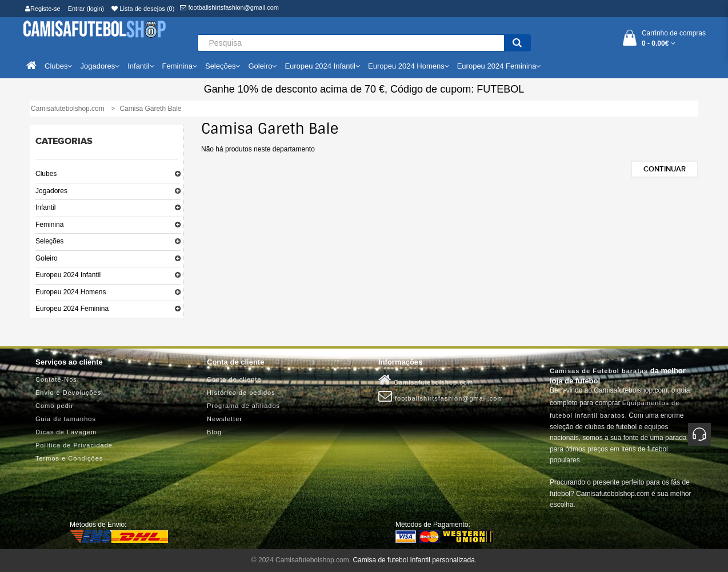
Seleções (49, 241)
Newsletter (225, 419)
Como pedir (55, 406)
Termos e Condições (69, 458)
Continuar (665, 169)
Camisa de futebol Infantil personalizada (413, 560)
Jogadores (51, 191)
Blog (214, 432)
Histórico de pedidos (241, 393)
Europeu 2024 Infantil (68, 275)
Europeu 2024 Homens (71, 292)
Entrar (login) (86, 9)
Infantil (45, 207)
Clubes (46, 174)
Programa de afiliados (243, 406)
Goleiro (47, 258)
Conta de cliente (234, 379)
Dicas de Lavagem (66, 432)
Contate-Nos (56, 379)
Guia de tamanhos (66, 419)
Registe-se (43, 9)
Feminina (49, 225)
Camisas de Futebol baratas (599, 371)
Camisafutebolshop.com (426, 380)
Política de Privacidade (74, 445)
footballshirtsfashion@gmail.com (229, 7)
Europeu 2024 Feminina (72, 309)
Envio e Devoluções (68, 393)
